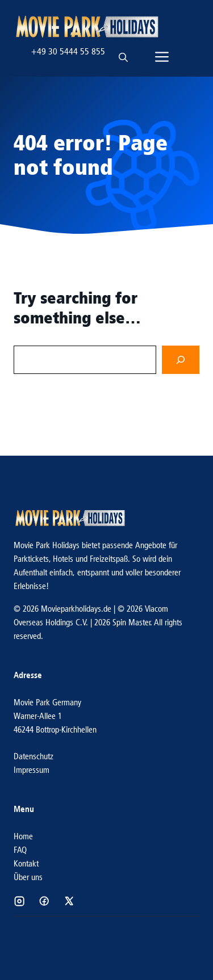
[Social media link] (19, 901)
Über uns (28, 877)
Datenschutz (34, 756)
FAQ (20, 850)
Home (23, 836)
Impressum (32, 770)
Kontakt (26, 863)
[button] (123, 52)
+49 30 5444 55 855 (68, 51)
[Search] (181, 360)
